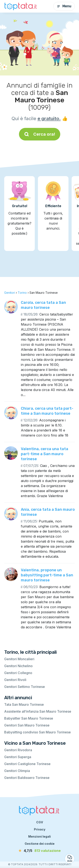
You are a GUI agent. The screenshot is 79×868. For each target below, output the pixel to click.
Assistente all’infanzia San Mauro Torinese (38, 711)
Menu (64, 6)
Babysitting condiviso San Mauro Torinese (37, 732)
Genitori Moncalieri (19, 659)
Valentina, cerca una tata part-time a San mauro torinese (45, 454)
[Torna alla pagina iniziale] (21, 6)
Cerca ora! (40, 134)
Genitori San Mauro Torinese (27, 725)
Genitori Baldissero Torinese (27, 778)
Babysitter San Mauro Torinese (29, 718)
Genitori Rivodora (18, 750)
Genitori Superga (18, 757)
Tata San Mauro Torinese (24, 704)
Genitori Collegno (18, 673)
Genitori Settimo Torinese (25, 687)
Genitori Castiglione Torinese (27, 764)
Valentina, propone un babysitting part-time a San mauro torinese (47, 575)
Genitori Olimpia (17, 771)
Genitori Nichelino (18, 666)
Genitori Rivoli (15, 680)
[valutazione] (40, 851)
